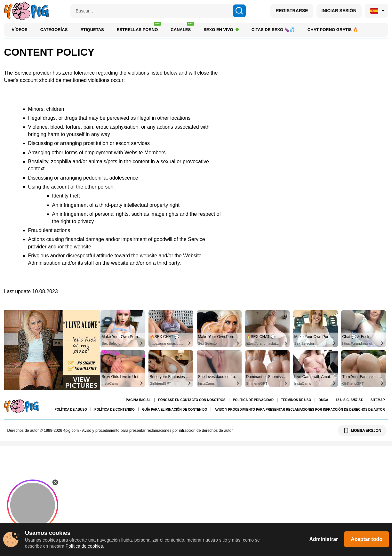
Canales (182, 28)
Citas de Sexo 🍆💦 (273, 30)
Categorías (54, 30)
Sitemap (378, 400)
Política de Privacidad (253, 400)
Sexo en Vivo (221, 30)
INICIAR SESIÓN (339, 11)
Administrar (324, 539)
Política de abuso (71, 410)
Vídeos (20, 30)
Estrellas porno (139, 28)
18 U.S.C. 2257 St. (349, 400)
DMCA (324, 400)
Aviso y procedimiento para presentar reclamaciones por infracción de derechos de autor (300, 410)
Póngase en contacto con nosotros (192, 400)
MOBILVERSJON (362, 431)
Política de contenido (115, 410)
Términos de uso (296, 400)
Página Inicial (138, 400)
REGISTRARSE (292, 11)
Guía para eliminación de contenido (175, 410)
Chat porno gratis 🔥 (333, 30)
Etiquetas (92, 30)
